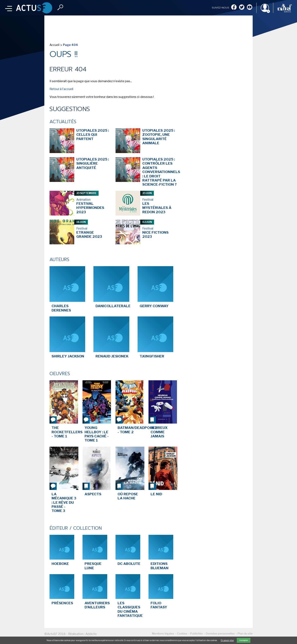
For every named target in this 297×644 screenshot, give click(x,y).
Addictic (91, 634)
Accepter (244, 640)
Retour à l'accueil (61, 89)
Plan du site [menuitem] (245, 633)
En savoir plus (227, 640)
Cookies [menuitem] (182, 633)
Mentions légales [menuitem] (163, 633)
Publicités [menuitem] (196, 633)
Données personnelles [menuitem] (220, 633)
